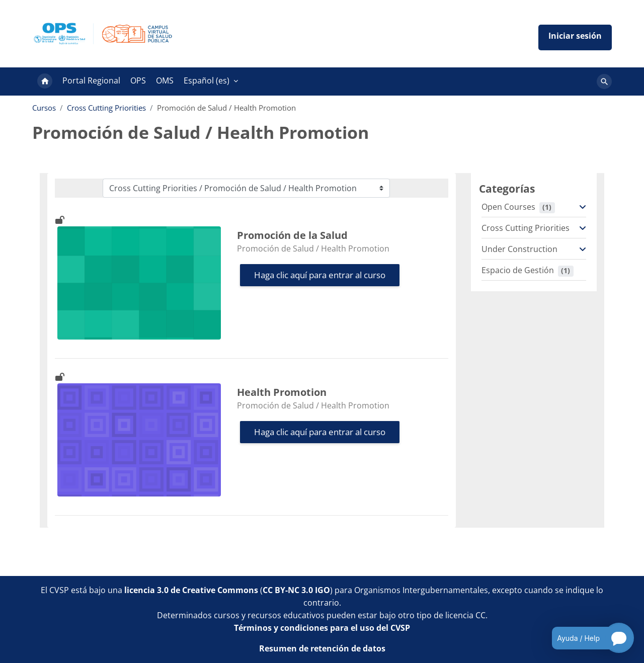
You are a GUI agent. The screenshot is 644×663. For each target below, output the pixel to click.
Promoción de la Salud (292, 235)
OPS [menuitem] (138, 80)
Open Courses (508, 207)
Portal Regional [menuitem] (91, 80)
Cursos (44, 108)
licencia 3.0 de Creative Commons (191, 590)
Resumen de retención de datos (322, 648)
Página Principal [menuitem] (45, 81)
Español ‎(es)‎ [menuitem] (207, 80)
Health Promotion (282, 392)
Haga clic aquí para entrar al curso (320, 275)
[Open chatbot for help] (585, 638)
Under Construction (519, 249)
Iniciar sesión (575, 37)
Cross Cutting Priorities (106, 108)
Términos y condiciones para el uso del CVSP (322, 628)
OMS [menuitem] (165, 80)
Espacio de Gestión (518, 270)
